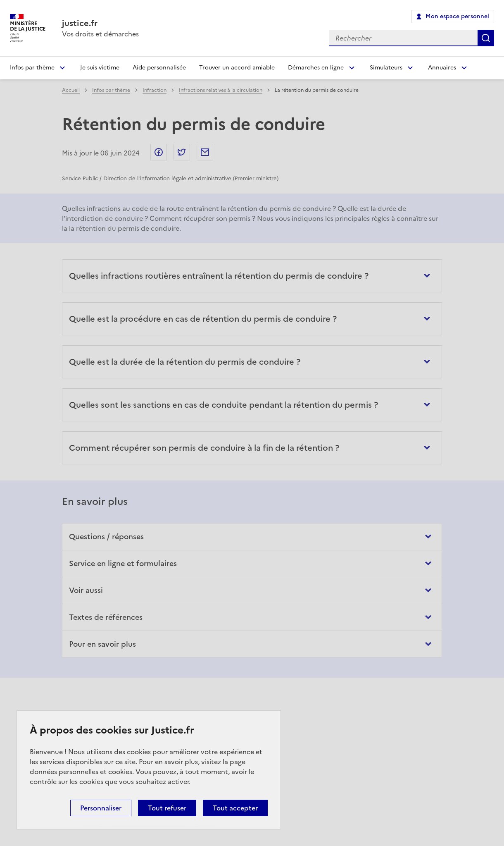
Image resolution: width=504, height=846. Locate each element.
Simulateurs (386, 68)
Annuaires (442, 68)
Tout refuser (167, 808)
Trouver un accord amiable (237, 68)
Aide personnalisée (159, 68)
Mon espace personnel (457, 16)
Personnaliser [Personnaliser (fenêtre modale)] (101, 808)
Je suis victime (100, 68)
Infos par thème (32, 68)
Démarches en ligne (316, 68)
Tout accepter (235, 808)
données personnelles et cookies (81, 772)
